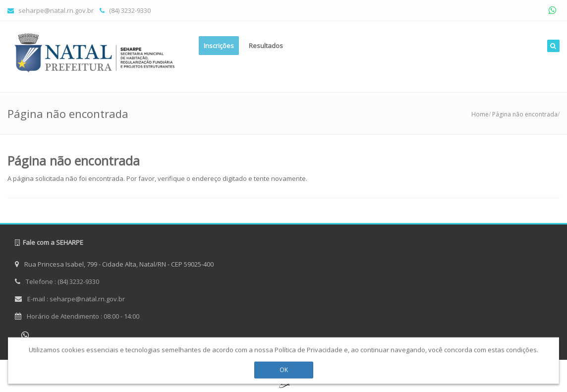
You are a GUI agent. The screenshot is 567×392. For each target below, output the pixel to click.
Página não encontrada (525, 114)
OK (284, 367)
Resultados (266, 46)
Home (480, 114)
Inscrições (219, 46)
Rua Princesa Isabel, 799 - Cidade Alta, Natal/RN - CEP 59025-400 (114, 264)
